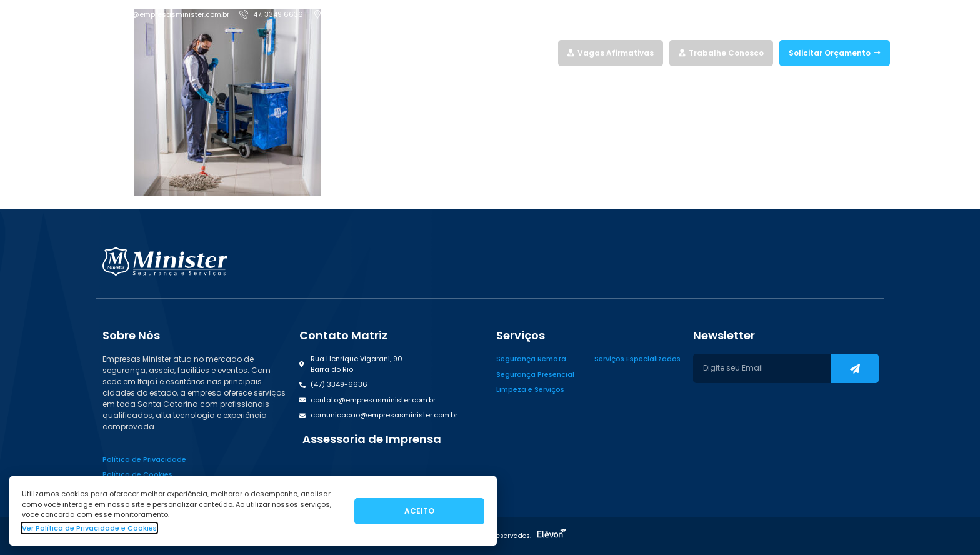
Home (399, 53)
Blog (543, 53)
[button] (370, 439)
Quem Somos (499, 53)
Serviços (442, 53)
